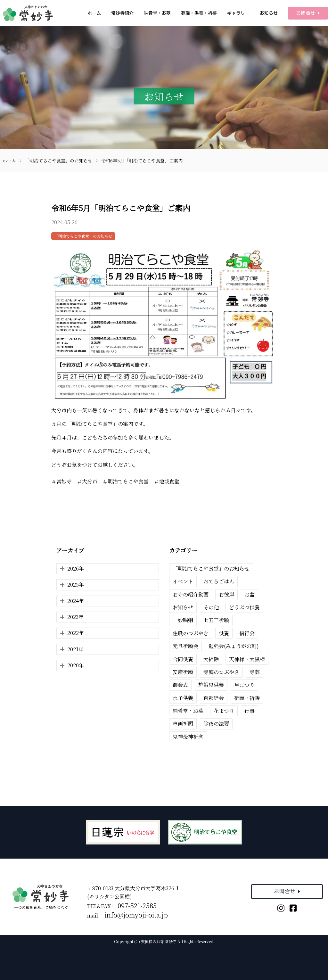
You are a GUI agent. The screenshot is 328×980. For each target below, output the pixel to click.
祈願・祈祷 (247, 698)
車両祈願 (183, 724)
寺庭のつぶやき (221, 672)
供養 (224, 633)
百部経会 (214, 698)
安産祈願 (183, 672)
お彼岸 (226, 594)
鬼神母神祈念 (188, 737)
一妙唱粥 (183, 620)
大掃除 (211, 659)
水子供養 (183, 698)
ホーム (94, 13)
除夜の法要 (216, 724)
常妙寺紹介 (122, 13)
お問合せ (308, 13)
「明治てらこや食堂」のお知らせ (83, 236)
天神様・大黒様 (247, 659)
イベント (183, 581)
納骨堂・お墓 (157, 13)
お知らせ (269, 13)
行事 (250, 711)
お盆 (250, 594)
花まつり (224, 711)
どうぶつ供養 (244, 607)
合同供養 (183, 659)
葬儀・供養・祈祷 (199, 13)
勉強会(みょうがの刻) (234, 646)
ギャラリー (238, 13)
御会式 (180, 685)
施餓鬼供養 (211, 685)
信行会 (247, 633)
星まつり (244, 685)
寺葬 (255, 672)
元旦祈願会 (185, 646)
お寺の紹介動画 (191, 594)
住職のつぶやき (191, 633)
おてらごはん (219, 581)
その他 (211, 607)
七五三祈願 (216, 620)
